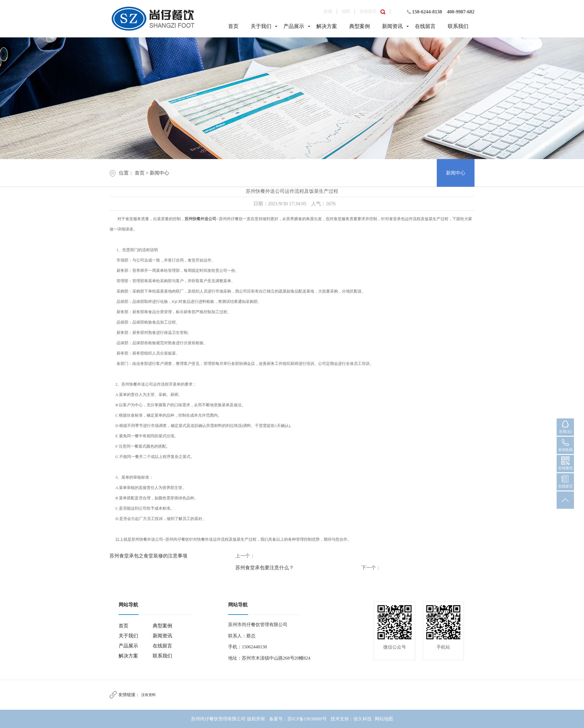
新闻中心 (159, 173)
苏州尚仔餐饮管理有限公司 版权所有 (228, 719)
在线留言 (368, 11)
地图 (346, 11)
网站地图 (384, 719)
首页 (233, 26)
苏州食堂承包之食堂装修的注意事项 (148, 556)
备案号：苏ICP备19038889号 (298, 719)
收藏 (328, 11)
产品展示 (294, 26)
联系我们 (458, 26)
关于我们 (261, 26)
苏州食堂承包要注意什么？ (265, 568)
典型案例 (360, 26)
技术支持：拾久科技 (351, 719)
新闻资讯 (392, 26)
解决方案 (327, 26)
